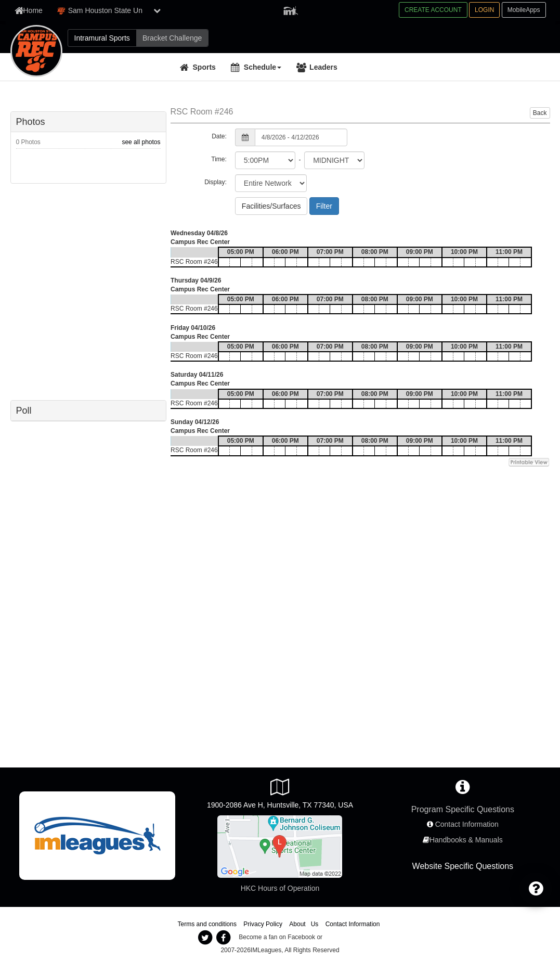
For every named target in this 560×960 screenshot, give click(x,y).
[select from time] (265, 160)
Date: (219, 136)
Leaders (323, 67)
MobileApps (524, 10)
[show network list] (157, 10)
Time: (219, 159)
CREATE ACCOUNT (433, 10)
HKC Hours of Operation (280, 888)
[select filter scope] (271, 183)
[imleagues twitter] (205, 938)
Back (540, 113)
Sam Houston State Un (100, 11)
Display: (216, 182)
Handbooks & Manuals (466, 840)
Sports (204, 67)
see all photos (141, 142)
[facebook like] (88, 291)
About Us (304, 924)
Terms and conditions (207, 924)
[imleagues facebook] (224, 938)
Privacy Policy (263, 924)
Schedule (263, 67)
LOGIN (484, 10)
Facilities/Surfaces (271, 206)
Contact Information (467, 824)
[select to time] (334, 160)
